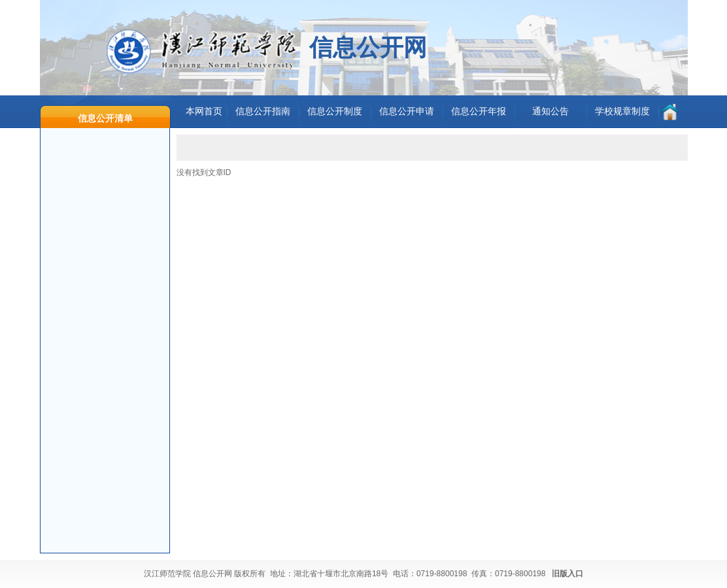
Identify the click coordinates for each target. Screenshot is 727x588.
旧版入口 (567, 574)
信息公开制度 (335, 111)
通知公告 (550, 111)
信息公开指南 (263, 111)
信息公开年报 (479, 111)
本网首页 (204, 111)
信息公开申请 (407, 111)
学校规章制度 (622, 111)
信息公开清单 (105, 118)
